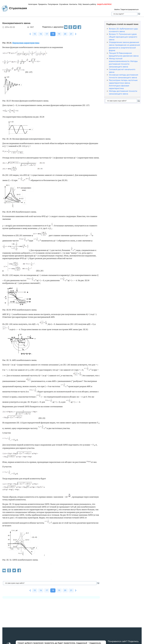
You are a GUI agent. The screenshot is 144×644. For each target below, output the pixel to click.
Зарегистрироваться (130, 9)
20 (65, 34)
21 (71, 34)
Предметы (43, 4)
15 (35, 34)
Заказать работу (89, 4)
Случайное (64, 4)
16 (41, 34)
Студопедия (14, 8)
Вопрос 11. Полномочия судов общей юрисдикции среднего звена (123, 37)
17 (47, 34)
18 (53, 34)
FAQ (80, 4)
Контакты (73, 4)
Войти (117, 9)
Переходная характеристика (26, 43)
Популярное (53, 4)
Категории (33, 4)
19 (59, 34)
